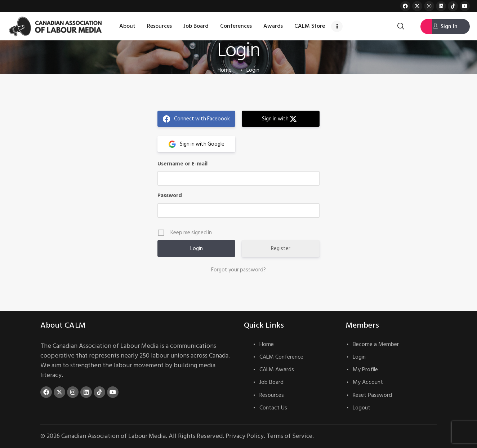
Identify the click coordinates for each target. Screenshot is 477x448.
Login (359, 357)
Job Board (271, 382)
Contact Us (273, 408)
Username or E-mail (182, 164)
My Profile (365, 369)
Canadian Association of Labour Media (114, 436)
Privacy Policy (246, 436)
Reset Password (372, 395)
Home (224, 70)
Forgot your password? (239, 270)
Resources (272, 395)
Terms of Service (292, 436)
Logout (362, 408)
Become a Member (376, 344)
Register (281, 249)
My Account (368, 382)
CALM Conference (281, 357)
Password (170, 196)
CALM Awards (277, 369)
